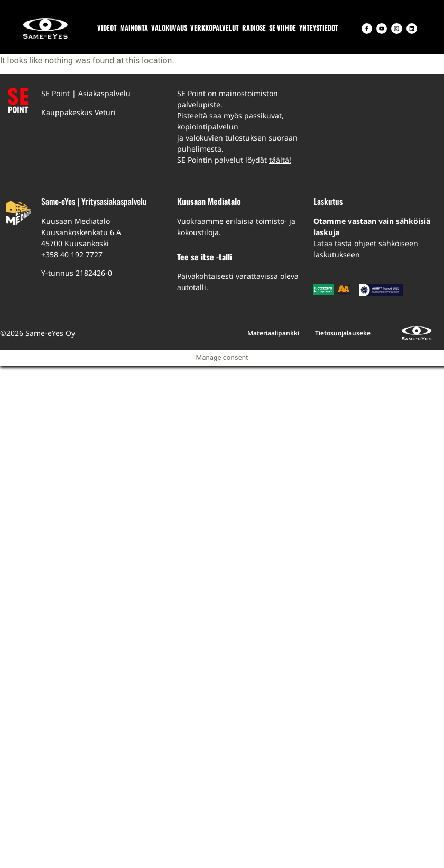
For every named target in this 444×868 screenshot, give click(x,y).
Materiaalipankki (273, 333)
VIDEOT (107, 28)
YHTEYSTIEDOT (319, 28)
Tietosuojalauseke (343, 333)
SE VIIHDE (283, 28)
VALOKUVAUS (169, 28)
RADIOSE (254, 28)
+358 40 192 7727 (72, 254)
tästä (343, 243)
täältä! (280, 160)
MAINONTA (134, 28)
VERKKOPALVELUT (215, 28)
